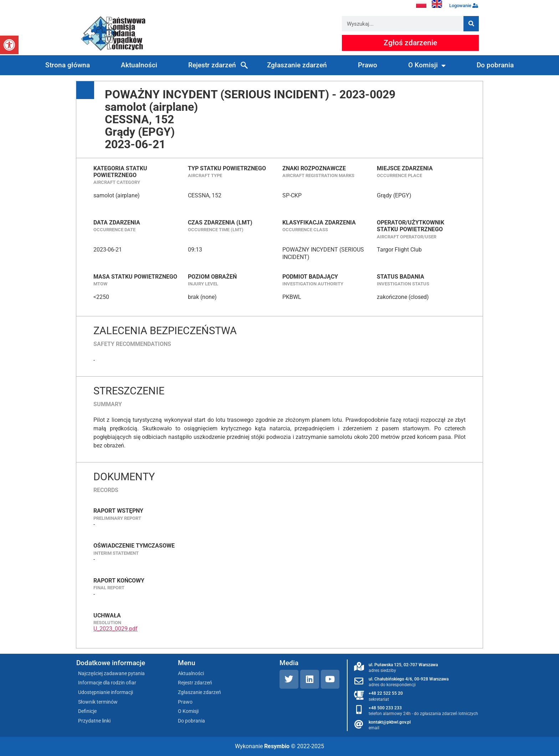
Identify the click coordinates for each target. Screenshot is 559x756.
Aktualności (139, 65)
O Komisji (427, 65)
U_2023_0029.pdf (116, 629)
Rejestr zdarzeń (212, 65)
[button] (9, 45)
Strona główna (68, 65)
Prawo (368, 65)
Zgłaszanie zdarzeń (297, 65)
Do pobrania (495, 65)
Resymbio (277, 746)
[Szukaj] (471, 24)
